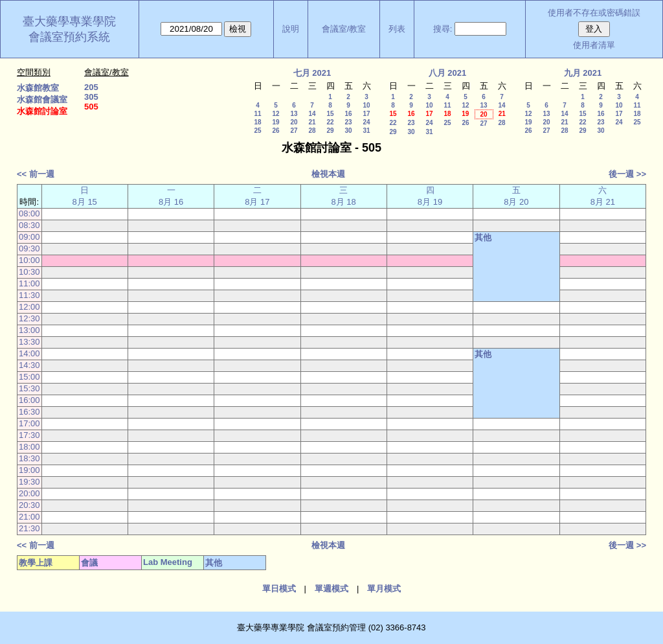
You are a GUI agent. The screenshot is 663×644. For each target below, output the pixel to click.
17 (366, 114)
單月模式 (384, 589)
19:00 (29, 470)
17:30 (29, 435)
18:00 (29, 447)
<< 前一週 (36, 174)
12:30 (29, 318)
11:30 (29, 295)
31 (366, 131)
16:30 (29, 412)
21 (312, 122)
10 (366, 105)
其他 (483, 237)
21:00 (29, 517)
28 (312, 131)
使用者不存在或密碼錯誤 (594, 13)
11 (257, 114)
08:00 (29, 213)
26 (275, 131)
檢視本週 (328, 174)
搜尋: (443, 29)
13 (294, 114)
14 (312, 114)
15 (330, 114)
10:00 (29, 260)
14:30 (29, 365)
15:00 (29, 377)
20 (294, 122)
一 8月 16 (171, 196)
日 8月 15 (85, 196)
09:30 (29, 248)
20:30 (29, 505)
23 (348, 122)
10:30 (29, 272)
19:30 (29, 482)
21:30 (29, 528)
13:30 (29, 342)
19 (275, 122)
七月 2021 (312, 73)
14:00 (29, 353)
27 (294, 131)
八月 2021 (448, 73)
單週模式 (331, 589)
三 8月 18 (344, 196)
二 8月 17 (257, 196)
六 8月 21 (603, 196)
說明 (291, 29)
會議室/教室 (344, 29)
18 (257, 122)
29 (330, 131)
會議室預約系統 (69, 37)
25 (257, 131)
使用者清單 (594, 45)
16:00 (29, 400)
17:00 (29, 423)
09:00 (29, 237)
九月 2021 (583, 73)
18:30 (29, 458)
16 (348, 114)
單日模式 (279, 589)
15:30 (29, 388)
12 (275, 114)
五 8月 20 (516, 196)
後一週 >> (627, 174)
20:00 (29, 493)
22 (330, 122)
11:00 (29, 283)
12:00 (29, 307)
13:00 (29, 330)
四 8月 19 (430, 196)
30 (348, 131)
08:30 (29, 225)
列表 (397, 29)
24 (366, 122)
